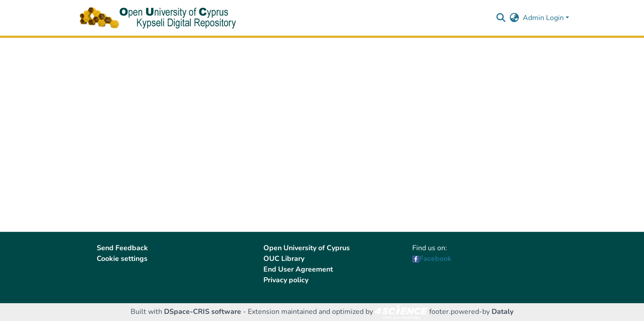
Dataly (502, 312)
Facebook (435, 259)
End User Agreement (298, 269)
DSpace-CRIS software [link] (203, 312)
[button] (501, 18)
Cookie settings (122, 259)
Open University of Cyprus (307, 248)
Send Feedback (122, 248)
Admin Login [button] (544, 18)
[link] (401, 312)
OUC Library (284, 259)
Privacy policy (286, 280)
